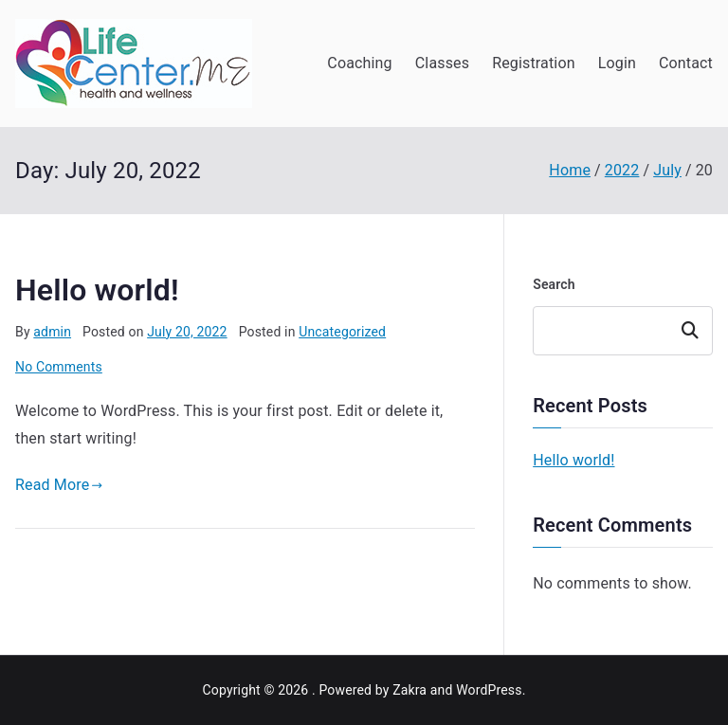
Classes (442, 63)
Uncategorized (342, 332)
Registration (534, 63)
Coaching (359, 63)
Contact (686, 63)
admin (52, 332)
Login (617, 63)
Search (554, 284)
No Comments (59, 367)
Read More (59, 485)
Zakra (409, 690)
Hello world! (97, 290)
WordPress (489, 690)
